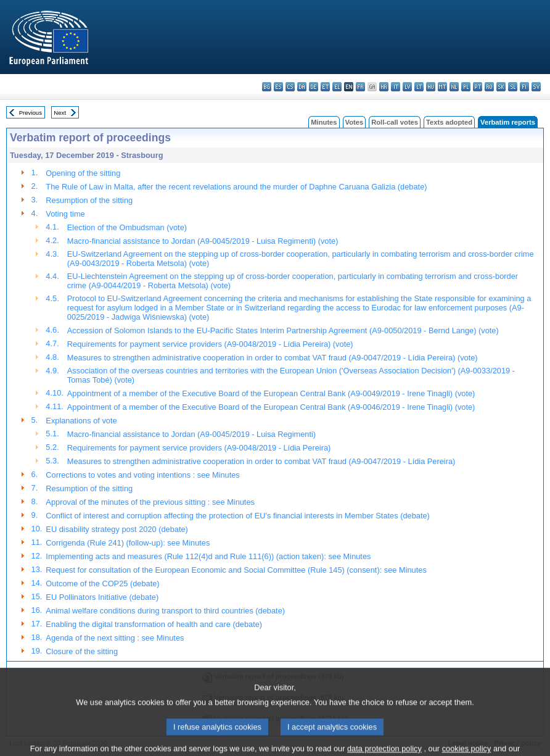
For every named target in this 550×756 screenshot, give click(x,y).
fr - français (360, 87)
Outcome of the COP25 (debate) (102, 584)
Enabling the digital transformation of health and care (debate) (154, 624)
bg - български (267, 87)
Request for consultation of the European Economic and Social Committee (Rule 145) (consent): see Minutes (236, 570)
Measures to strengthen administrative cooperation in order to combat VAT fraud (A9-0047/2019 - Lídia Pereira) (261, 461)
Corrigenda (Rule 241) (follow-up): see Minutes (128, 543)
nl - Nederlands (454, 87)
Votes (355, 122)
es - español (278, 87)
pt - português (478, 87)
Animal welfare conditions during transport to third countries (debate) (165, 611)
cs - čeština (290, 87)
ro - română (489, 87)
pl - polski (466, 87)
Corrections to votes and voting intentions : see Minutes (142, 475)
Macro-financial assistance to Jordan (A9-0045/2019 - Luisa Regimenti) (191, 434)
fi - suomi (524, 87)
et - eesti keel (325, 87)
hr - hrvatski (384, 87)
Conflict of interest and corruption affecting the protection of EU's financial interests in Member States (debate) (237, 516)
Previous (31, 113)
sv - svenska (536, 87)
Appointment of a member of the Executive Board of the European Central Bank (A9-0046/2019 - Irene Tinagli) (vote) (271, 407)
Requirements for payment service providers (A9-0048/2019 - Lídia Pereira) (199, 448)
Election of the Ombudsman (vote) (127, 227)
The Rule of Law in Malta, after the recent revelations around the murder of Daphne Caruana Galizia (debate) (236, 187)
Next (60, 113)
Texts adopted (449, 122)
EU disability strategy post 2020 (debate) (117, 529)
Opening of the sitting (83, 173)
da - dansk (302, 87)
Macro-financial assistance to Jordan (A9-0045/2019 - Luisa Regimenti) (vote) (203, 241)
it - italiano (396, 87)
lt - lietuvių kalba (419, 87)
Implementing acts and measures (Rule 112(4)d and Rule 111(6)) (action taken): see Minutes (208, 556)
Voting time (65, 214)
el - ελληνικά (337, 87)
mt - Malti (442, 87)
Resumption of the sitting (89, 200)
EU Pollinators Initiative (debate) (102, 597)
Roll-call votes (395, 122)
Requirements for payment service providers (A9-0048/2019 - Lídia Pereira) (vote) (210, 344)
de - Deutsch (314, 87)
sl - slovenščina (513, 87)
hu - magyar (431, 87)
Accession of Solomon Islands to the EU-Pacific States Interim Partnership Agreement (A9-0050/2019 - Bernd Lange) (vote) (283, 330)
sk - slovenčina (501, 87)
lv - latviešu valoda (407, 87)
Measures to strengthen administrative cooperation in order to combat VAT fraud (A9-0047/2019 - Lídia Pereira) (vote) (273, 358)
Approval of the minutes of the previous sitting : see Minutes (150, 502)
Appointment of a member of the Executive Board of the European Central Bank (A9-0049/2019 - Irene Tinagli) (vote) (271, 393)
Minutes (324, 122)
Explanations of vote (81, 421)
